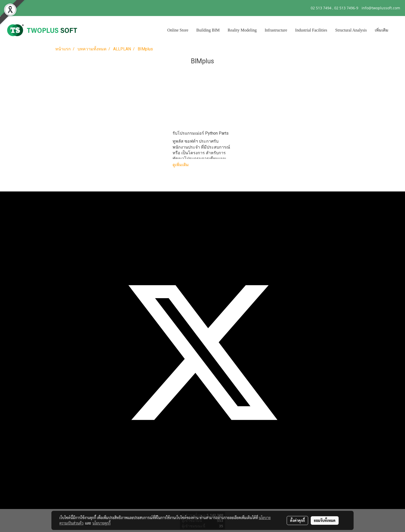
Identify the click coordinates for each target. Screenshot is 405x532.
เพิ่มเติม (382, 30)
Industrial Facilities (311, 30)
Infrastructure (276, 30)
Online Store (178, 30)
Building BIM (208, 30)
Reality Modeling (242, 30)
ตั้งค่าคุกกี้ (297, 520)
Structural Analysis (351, 30)
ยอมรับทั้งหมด (325, 520)
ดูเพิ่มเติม (181, 165)
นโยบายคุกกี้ (102, 523)
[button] (397, 30)
